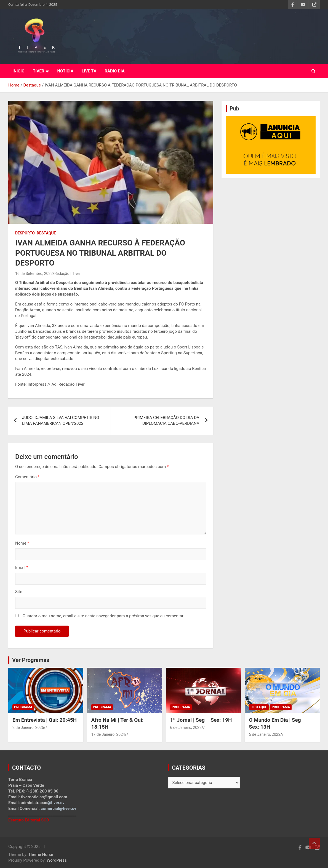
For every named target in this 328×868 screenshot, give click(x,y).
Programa (23, 707)
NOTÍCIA (65, 71)
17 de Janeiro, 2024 (108, 734)
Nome (22, 543)
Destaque (46, 233)
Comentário (27, 477)
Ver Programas (31, 660)
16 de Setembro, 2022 (34, 274)
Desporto (25, 233)
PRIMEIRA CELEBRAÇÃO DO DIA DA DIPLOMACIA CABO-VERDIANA (166, 421)
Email (22, 567)
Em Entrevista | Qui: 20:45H (45, 720)
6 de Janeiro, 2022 (186, 728)
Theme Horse (41, 855)
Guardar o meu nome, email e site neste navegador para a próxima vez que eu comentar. (103, 616)
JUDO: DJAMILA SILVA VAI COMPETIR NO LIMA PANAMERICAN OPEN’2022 (61, 421)
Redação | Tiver (67, 274)
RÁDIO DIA (114, 71)
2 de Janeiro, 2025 (28, 728)
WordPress (57, 860)
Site (19, 592)
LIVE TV (89, 71)
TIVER (39, 71)
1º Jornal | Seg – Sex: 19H (201, 720)
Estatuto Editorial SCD (29, 820)
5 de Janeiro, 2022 (265, 734)
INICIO (18, 71)
